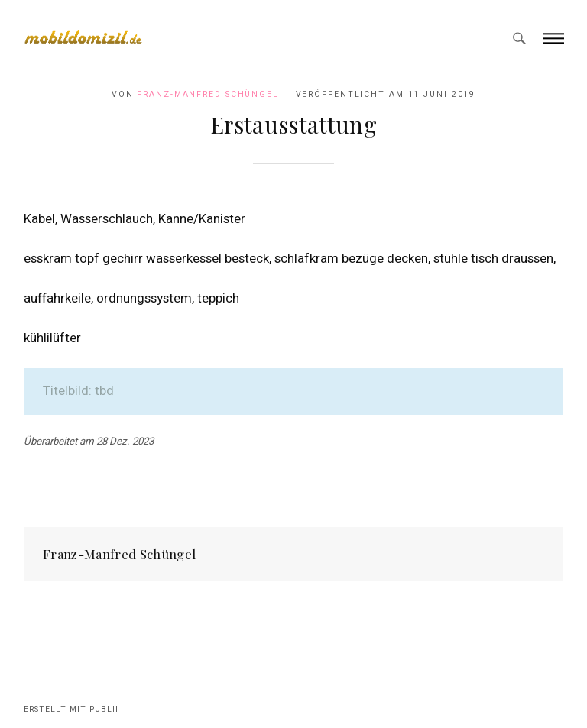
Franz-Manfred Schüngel (208, 94)
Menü (554, 38)
